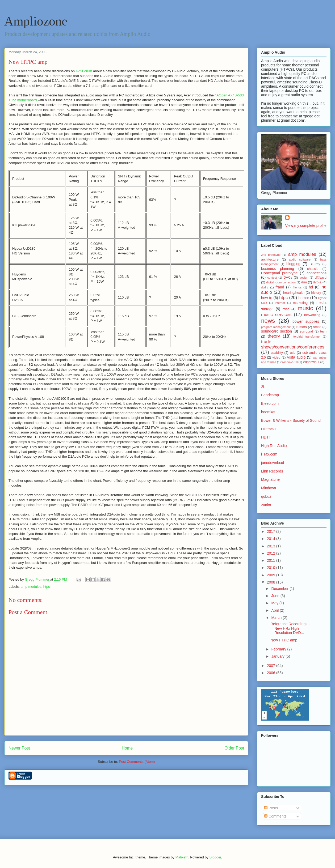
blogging (293, 264)
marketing (300, 303)
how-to (267, 298)
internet (280, 303)
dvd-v (265, 287)
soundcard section (277, 331)
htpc (47, 587)
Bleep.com (270, 403)
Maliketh (182, 857)
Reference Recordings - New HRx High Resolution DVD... (290, 628)
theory (274, 336)
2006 (272, 673)
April (275, 610)
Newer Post (19, 748)
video (276, 358)
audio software (300, 259)
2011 (272, 560)
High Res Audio (274, 446)
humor (304, 298)
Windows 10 (290, 362)
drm (304, 282)
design (304, 278)
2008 (272, 582)
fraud (280, 287)
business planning (278, 269)
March (277, 618)
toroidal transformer (307, 337)
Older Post (234, 748)
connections (317, 273)
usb (292, 353)
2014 (272, 539)
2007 (272, 666)
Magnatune (270, 479)
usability (277, 353)
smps (317, 327)
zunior (266, 505)
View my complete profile (306, 225)
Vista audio (296, 357)
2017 (272, 531)
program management (276, 327)
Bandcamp (270, 395)
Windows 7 (311, 362)
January (278, 656)
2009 (272, 575)
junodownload (273, 463)
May (275, 603)
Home (127, 748)
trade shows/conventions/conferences (293, 344)
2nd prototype (271, 255)
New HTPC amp (284, 640)
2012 (272, 553)
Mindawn (269, 488)
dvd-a (317, 282)
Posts (271, 808)
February (279, 649)
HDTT (266, 437)
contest (272, 278)
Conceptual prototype (279, 273)
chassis (313, 269)
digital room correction (281, 282)
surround (306, 331)
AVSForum (84, 71)
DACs (288, 278)
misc (286, 309)
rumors (302, 327)
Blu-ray (315, 264)
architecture (270, 259)
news (268, 321)
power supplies (306, 321)
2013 (272, 546)
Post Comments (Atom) (137, 762)
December (280, 589)
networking (312, 315)
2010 (272, 568)
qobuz (266, 496)
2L (263, 387)
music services (276, 315)
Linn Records (272, 471)
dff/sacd (321, 278)
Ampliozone (36, 21)
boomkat (268, 412)
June (276, 596)
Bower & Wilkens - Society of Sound (291, 420)
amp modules (31, 587)
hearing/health (294, 293)
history (316, 293)
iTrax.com (269, 454)
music (305, 308)
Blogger (215, 857)
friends (297, 287)
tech (323, 331)
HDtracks (269, 429)
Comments (275, 816)
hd (311, 287)
